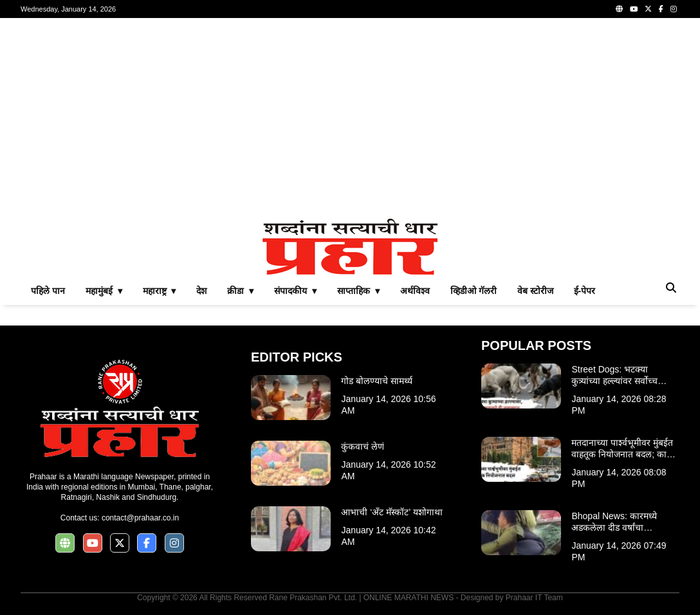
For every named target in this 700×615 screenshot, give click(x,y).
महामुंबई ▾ (104, 291)
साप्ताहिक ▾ (358, 291)
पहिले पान (48, 291)
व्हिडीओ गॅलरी (474, 291)
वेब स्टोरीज (535, 291)
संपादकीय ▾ (295, 291)
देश (201, 291)
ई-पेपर (585, 291)
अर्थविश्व (415, 291)
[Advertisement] (350, 118)
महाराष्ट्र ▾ (160, 291)
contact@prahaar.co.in (140, 518)
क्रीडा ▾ (240, 291)
